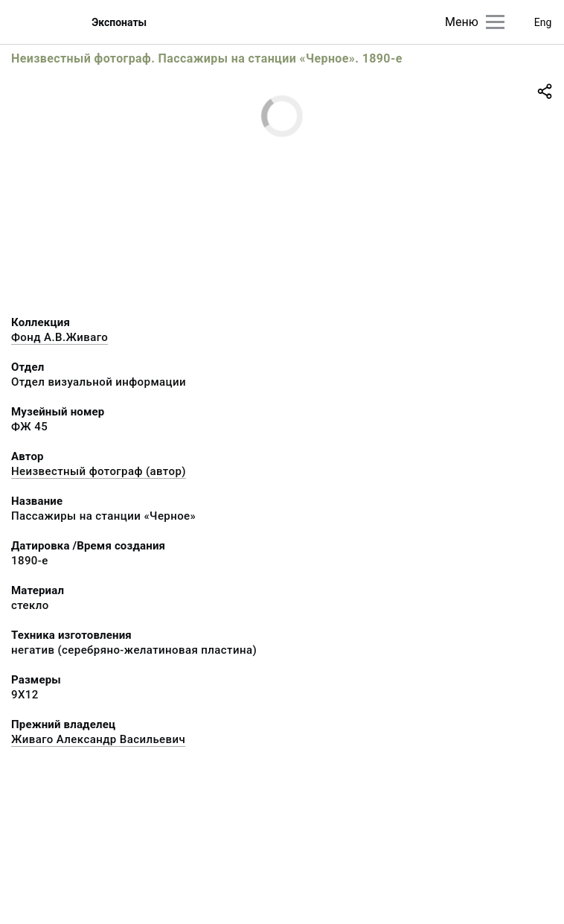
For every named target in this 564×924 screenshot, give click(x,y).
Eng (543, 22)
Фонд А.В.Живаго (60, 337)
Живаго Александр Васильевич (98, 739)
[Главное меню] (495, 22)
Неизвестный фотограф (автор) (99, 471)
